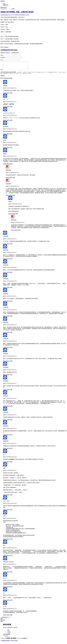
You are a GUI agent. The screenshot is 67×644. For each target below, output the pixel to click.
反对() (8, 95)
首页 (4, 4)
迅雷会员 (6, 47)
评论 (27, 15)
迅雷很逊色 (5, 50)
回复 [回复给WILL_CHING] (11, 511)
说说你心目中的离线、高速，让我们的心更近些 (17, 12)
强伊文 (23, 15)
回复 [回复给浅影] (11, 541)
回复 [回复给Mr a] (11, 463)
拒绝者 (5, 156)
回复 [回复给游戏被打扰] (11, 450)
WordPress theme (5, 642)
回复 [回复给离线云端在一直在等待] (11, 574)
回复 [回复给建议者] (11, 149)
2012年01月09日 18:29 (5, 15)
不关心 (9, 633)
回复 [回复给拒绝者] (11, 166)
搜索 (13, 9)
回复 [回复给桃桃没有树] (14, 179)
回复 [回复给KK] (11, 602)
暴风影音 (5, 87)
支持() (5, 95)
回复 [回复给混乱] (11, 557)
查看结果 (8, 636)
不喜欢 (9, 635)
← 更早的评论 (4, 619)
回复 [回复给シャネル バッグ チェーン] (11, 122)
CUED (16, 642)
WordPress (25, 640)
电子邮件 (3, 58)
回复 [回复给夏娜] (11, 497)
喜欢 (8, 632)
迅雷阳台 (3, 1)
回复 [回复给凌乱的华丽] (11, 136)
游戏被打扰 (6, 443)
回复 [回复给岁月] (11, 108)
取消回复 (15, 50)
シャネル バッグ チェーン (9, 115)
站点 (2, 60)
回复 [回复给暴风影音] (11, 95)
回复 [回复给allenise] (11, 588)
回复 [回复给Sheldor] (11, 617)
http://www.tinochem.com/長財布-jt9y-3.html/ (30, 120)
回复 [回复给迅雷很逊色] (11, 245)
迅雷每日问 (6, 5)
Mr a (4, 456)
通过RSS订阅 (4, 7)
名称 (2, 55)
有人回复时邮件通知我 (7, 80)
